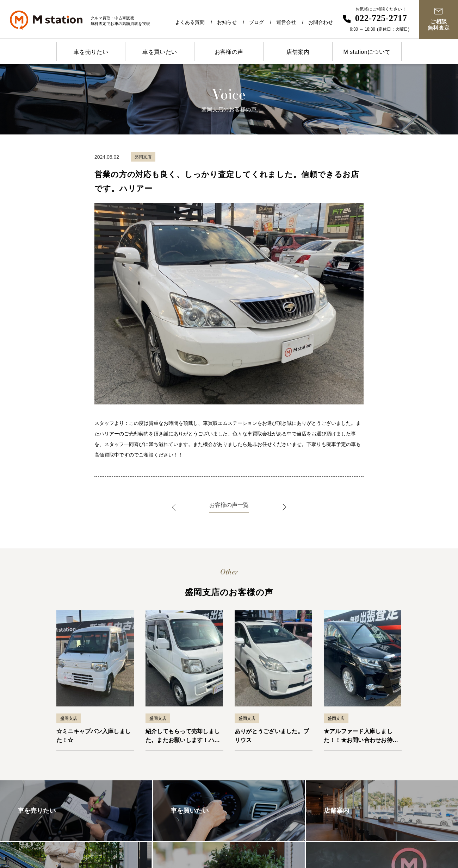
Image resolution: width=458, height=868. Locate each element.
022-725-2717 (381, 18)
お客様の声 (229, 52)
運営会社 (286, 22)
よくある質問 (190, 22)
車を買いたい (160, 52)
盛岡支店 (69, 718)
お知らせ (227, 22)
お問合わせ (321, 22)
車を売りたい (91, 52)
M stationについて (367, 52)
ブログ (256, 22)
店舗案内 (298, 52)
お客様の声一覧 (229, 505)
